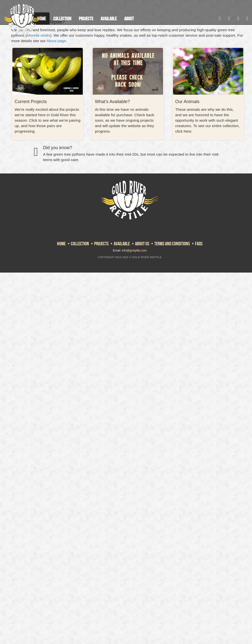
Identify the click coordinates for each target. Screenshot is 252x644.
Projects (86, 19)
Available (109, 19)
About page (56, 41)
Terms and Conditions (172, 244)
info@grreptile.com (134, 251)
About (129, 19)
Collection (62, 19)
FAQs (199, 244)
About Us (142, 244)
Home (61, 244)
